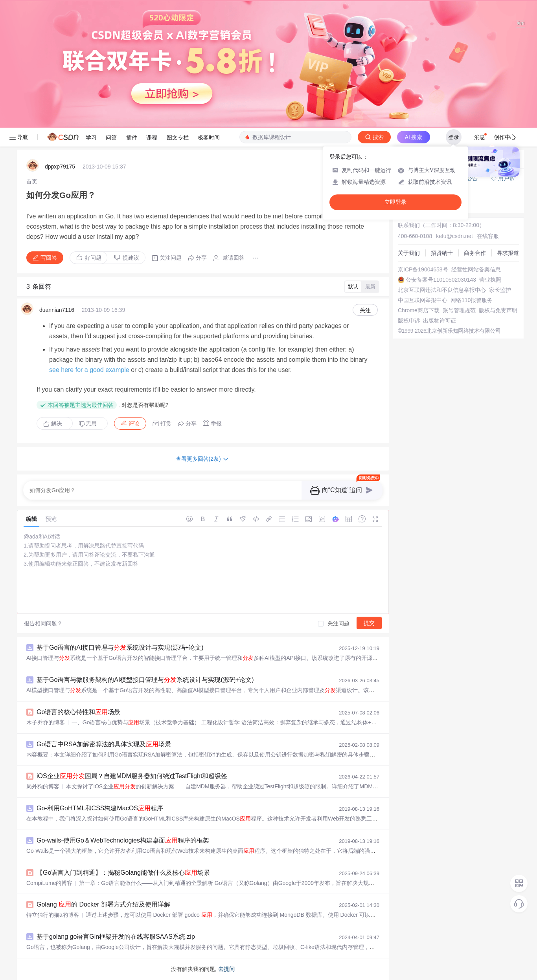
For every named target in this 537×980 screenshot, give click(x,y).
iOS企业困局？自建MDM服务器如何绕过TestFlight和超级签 (132, 776)
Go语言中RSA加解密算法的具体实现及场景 (104, 744)
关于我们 (409, 253)
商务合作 (475, 253)
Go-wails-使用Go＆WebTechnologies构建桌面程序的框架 (123, 840)
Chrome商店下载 (419, 310)
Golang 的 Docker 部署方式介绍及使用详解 (103, 904)
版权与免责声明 (498, 310)
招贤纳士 (442, 253)
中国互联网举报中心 (423, 300)
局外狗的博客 (43, 786)
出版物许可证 (440, 321)
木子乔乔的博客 (46, 722)
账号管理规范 (459, 310)
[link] (32, 181)
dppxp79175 (60, 167)
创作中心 (505, 137)
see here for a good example (89, 370)
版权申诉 (409, 321)
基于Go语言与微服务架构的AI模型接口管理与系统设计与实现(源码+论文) (145, 680)
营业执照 (490, 280)
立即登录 (395, 202)
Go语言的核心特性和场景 (78, 712)
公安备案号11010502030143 (441, 280)
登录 (454, 137)
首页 (32, 181)
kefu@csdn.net (454, 236)
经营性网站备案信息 (476, 269)
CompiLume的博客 (49, 883)
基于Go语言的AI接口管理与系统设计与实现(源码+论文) (120, 648)
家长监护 (500, 290)
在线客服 (488, 236)
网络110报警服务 (472, 300)
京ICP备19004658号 (423, 269)
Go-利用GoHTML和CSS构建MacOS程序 (100, 808)
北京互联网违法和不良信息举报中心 (442, 290)
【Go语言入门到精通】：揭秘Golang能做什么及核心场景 (123, 873)
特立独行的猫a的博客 (53, 915)
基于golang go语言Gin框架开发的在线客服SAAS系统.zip (116, 937)
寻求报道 (508, 253)
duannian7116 (57, 310)
